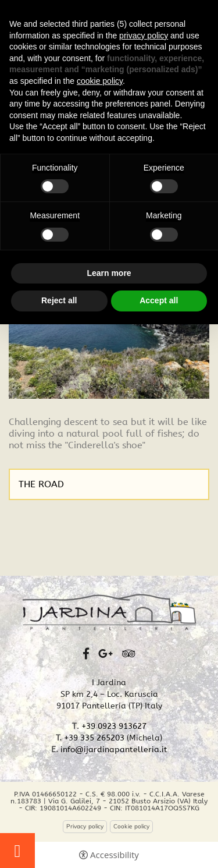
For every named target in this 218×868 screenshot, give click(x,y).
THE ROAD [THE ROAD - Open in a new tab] (41, 484)
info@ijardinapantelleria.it (114, 750)
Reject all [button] (59, 300)
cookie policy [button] (100, 81)
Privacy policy (85, 827)
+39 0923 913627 (114, 726)
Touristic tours (17, 851)
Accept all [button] (159, 300)
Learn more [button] (109, 273)
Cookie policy (131, 827)
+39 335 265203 (94, 738)
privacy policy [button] (144, 36)
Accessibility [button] (115, 855)
